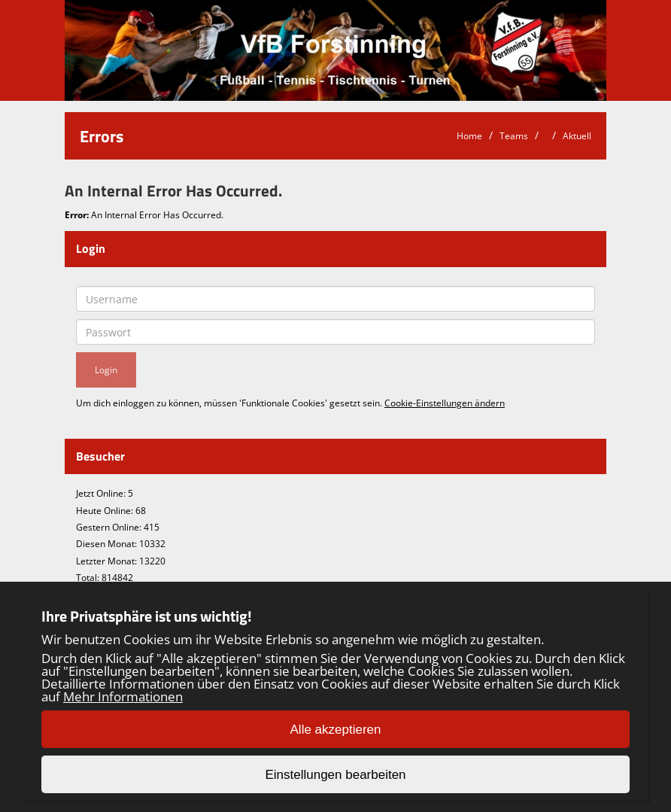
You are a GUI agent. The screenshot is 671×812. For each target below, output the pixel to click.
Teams (514, 136)
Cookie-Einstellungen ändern (445, 403)
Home (469, 136)
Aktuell (577, 136)
